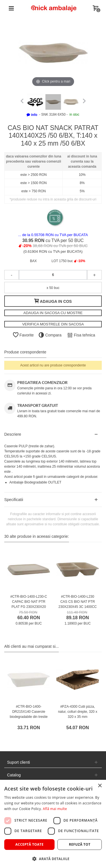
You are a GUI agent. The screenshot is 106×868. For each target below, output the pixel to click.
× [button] (100, 786)
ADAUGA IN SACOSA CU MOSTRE (53, 313)
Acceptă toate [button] (29, 844)
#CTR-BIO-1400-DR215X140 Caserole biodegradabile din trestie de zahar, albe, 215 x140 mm (29, 717)
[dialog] (53, 824)
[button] (53, 859)
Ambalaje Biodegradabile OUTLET (35, 482)
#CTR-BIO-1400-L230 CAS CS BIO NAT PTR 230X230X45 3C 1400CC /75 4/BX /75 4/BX (78, 604)
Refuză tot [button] (80, 844)
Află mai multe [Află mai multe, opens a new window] (55, 809)
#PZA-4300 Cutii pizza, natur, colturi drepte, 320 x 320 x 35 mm (78, 712)
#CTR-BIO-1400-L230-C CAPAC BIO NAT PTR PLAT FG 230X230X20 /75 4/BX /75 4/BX (29, 604)
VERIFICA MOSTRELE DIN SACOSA (53, 324)
